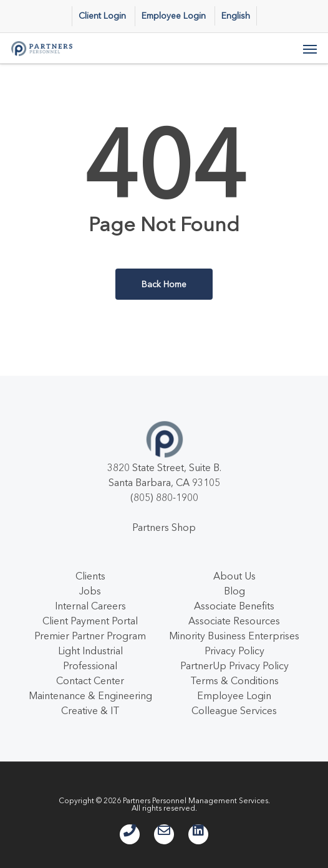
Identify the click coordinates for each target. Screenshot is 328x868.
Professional (90, 665)
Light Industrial (90, 651)
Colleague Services (234, 710)
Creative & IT (90, 710)
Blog (234, 591)
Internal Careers (90, 606)
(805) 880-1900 (164, 497)
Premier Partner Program (90, 636)
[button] (310, 49)
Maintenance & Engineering (90, 695)
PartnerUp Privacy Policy (234, 665)
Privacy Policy (234, 651)
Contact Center (90, 680)
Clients (90, 576)
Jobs (90, 591)
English (236, 16)
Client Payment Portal (90, 621)
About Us (234, 576)
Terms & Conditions (234, 680)
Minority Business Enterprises (234, 636)
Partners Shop (164, 527)
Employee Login (234, 695)
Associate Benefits (234, 606)
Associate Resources (234, 621)
